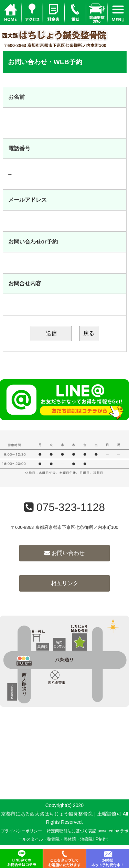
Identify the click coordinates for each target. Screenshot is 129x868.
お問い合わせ (64, 553)
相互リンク (65, 583)
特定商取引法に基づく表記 (72, 831)
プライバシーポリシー (21, 831)
